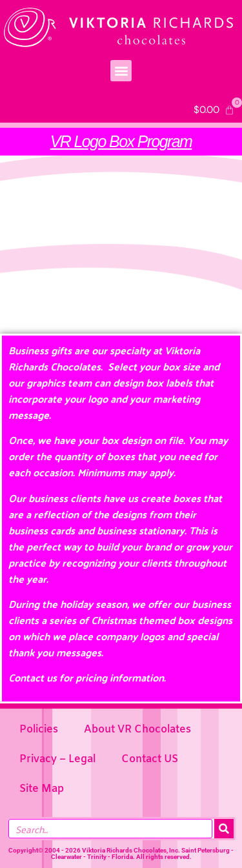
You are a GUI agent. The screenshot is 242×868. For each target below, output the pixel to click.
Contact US (150, 759)
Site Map (42, 789)
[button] (121, 71)
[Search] (224, 829)
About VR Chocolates (137, 730)
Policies (39, 730)
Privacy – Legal (57, 759)
